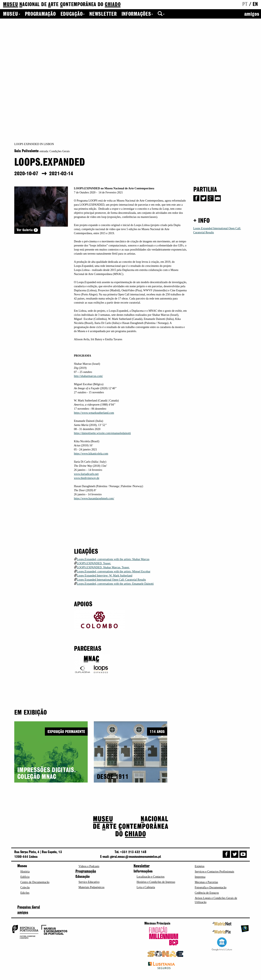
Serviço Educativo (89, 882)
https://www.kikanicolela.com (91, 454)
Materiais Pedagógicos (91, 887)
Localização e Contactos (151, 877)
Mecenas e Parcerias (206, 882)
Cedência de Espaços (207, 893)
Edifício (25, 877)
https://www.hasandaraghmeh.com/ (94, 498)
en (255, 4)
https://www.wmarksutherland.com (94, 413)
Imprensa (200, 877)
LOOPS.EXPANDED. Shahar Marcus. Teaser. (103, 567)
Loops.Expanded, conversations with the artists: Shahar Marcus (113, 559)
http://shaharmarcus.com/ (88, 376)
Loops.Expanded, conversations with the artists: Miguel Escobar (114, 571)
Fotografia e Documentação (211, 887)
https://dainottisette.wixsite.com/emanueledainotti (102, 433)
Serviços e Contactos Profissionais (214, 872)
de (62, 5)
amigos (252, 14)
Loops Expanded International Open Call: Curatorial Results (111, 580)
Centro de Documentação (35, 882)
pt (245, 4)
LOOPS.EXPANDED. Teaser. (94, 563)
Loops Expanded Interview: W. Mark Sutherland (105, 576)
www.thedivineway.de (87, 478)
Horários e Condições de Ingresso (156, 882)
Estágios (200, 866)
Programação (40, 14)
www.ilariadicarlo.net (86, 474)
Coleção (25, 887)
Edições (25, 893)
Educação (73, 14)
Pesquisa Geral (29, 907)
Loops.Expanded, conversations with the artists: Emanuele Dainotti (115, 584)
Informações (137, 14)
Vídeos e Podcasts (89, 866)
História (25, 872)
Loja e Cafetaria (146, 887)
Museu (12, 14)
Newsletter (103, 14)
